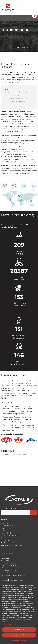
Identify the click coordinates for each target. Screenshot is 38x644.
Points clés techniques (9, 565)
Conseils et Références (9, 563)
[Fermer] (35, 580)
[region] (19, 611)
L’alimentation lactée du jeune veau (14, 573)
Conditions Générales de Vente (11, 543)
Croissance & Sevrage (9, 570)
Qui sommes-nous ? (7, 526)
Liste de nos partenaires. (10, 625)
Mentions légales (7, 533)
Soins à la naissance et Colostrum (13, 568)
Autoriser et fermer (19, 630)
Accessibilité (5, 540)
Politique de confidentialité (10, 535)
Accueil (16, 48)
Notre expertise (6, 560)
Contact (4, 531)
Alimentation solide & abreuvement (14, 575)
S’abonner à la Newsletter (10, 508)
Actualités (4, 523)
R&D (3, 528)
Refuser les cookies (19, 635)
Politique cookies (7, 538)
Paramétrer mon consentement (12, 545)
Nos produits (5, 558)
